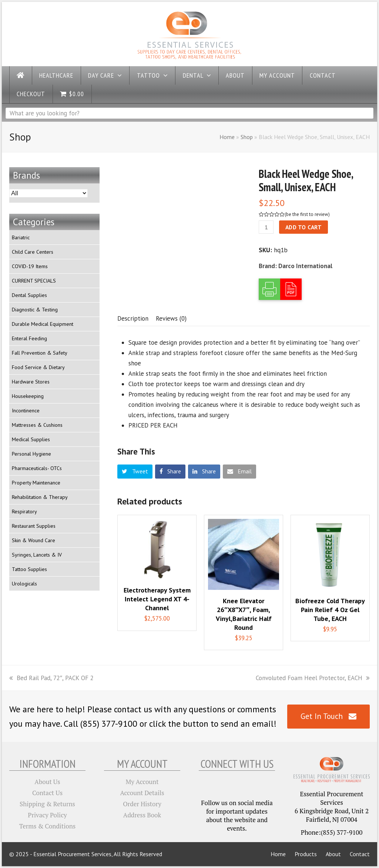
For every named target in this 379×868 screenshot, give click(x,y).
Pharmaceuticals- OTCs (37, 468)
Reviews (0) (171, 318)
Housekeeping (28, 396)
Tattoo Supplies (29, 569)
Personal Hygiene (31, 454)
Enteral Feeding (29, 338)
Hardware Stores (31, 382)
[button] (135, 472)
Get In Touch (328, 716)
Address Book (142, 815)
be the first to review (307, 214)
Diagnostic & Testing (35, 310)
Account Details (142, 793)
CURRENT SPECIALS (34, 281)
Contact (360, 854)
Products (306, 854)
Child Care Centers (33, 252)
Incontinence (26, 411)
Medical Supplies (31, 439)
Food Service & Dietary (38, 367)
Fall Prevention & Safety (40, 353)
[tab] (133, 318)
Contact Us (47, 793)
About (333, 854)
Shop (247, 137)
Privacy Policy (47, 815)
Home (227, 137)
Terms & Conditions (47, 826)
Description (133, 318)
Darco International (305, 266)
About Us (47, 782)
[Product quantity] (266, 227)
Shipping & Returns (47, 804)
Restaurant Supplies (34, 526)
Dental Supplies (29, 295)
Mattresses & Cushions (37, 425)
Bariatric (21, 237)
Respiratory (24, 511)
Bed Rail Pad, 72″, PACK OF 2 (51, 678)
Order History (142, 804)
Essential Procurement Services (72, 854)
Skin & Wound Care (33, 540)
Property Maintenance (36, 483)
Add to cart (304, 227)
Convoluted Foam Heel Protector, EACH (313, 678)
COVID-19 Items (30, 266)
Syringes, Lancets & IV (37, 555)
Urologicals (24, 584)
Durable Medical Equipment (43, 324)
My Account (142, 782)
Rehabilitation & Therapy (40, 497)
